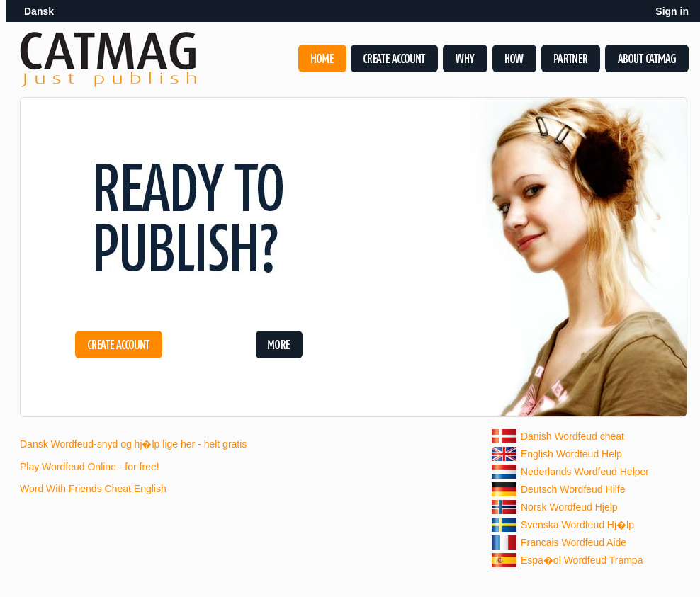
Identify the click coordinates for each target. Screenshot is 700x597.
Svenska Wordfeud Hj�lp (577, 525)
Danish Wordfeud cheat (572, 436)
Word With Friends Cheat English (93, 489)
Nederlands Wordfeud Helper (585, 472)
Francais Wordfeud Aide (574, 542)
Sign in (672, 11)
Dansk (39, 11)
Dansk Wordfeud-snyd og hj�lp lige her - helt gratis (133, 444)
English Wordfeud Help (571, 454)
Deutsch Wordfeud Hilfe (573, 489)
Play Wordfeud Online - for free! (90, 467)
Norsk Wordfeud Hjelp (569, 507)
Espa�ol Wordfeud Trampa (582, 560)
